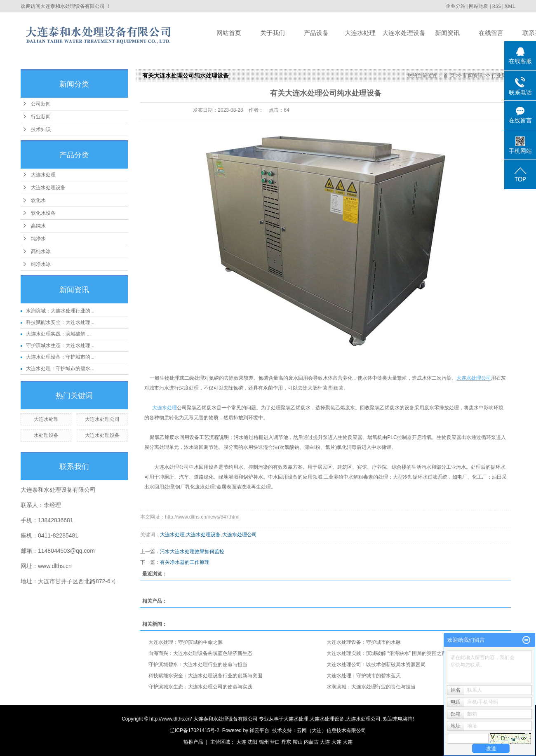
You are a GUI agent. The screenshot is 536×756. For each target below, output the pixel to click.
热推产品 (193, 742)
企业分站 (456, 6)
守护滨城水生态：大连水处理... (60, 345)
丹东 (286, 742)
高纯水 (38, 226)
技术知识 (41, 129)
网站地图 (479, 6)
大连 (241, 742)
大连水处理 (360, 33)
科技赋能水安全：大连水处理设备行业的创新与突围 (205, 676)
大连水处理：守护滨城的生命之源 (186, 642)
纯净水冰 (41, 264)
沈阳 (252, 742)
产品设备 (316, 33)
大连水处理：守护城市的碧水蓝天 (364, 676)
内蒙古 (311, 742)
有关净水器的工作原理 (185, 562)
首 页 (449, 75)
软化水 (38, 200)
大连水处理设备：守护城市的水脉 (364, 642)
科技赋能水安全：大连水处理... (60, 322)
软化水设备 (43, 213)
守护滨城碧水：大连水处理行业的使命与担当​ (198, 664)
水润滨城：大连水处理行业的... (60, 311)
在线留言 (491, 33)
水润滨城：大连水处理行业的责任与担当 (371, 687)
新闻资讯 (447, 33)
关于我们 (273, 33)
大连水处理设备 (404, 33)
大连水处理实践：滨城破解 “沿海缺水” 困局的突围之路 (387, 653)
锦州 (264, 742)
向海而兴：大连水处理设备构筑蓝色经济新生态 (200, 653)
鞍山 (298, 742)
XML (510, 6)
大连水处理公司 (102, 419)
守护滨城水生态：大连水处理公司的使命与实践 (200, 687)
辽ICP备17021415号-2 (195, 730)
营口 (275, 742)
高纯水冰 (41, 251)
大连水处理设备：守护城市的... (60, 357)
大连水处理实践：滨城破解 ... (58, 334)
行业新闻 (41, 117)
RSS (497, 6)
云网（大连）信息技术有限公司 (331, 730)
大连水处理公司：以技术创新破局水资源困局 (376, 664)
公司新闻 (41, 104)
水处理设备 (46, 435)
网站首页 (229, 33)
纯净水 (38, 239)
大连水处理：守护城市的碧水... (60, 369)
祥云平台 (259, 730)
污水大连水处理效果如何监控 (192, 552)
